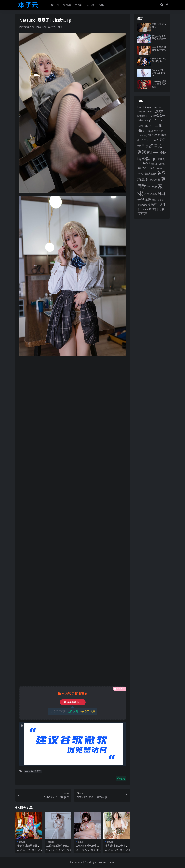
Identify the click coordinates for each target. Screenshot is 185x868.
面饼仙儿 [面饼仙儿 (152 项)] (155, 209)
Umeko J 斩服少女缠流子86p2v (159, 84)
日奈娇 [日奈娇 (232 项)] (147, 146)
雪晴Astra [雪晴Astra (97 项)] (142, 205)
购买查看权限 (73, 702)
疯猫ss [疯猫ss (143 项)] (142, 168)
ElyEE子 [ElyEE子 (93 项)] (158, 108)
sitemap (111, 862)
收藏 (121, 779)
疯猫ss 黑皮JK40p (159, 26)
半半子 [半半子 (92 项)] (157, 131)
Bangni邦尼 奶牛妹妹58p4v (159, 73)
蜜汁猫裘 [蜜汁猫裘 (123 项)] (152, 187)
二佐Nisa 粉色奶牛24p (87, 847)
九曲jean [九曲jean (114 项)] (149, 125)
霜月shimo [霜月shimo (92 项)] (143, 209)
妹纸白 (43, 27)
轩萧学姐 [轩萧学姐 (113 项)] (152, 194)
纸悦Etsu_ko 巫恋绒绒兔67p (159, 38)
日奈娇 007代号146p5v (159, 60)
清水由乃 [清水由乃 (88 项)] (155, 164)
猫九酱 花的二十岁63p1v (117, 847)
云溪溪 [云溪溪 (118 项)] (149, 131)
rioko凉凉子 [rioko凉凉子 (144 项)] (157, 115)
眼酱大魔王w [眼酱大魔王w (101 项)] (150, 173)
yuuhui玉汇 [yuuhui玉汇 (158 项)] (157, 120)
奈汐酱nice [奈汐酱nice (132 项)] (150, 135)
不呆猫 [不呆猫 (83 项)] (140, 126)
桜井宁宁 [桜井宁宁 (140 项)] (153, 153)
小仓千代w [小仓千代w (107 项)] (150, 140)
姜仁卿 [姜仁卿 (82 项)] (140, 140)
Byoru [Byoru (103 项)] (150, 108)
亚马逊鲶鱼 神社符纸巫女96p (159, 50)
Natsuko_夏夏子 (33, 771)
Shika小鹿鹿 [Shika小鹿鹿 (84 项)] (143, 120)
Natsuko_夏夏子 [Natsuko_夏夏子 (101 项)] (154, 111)
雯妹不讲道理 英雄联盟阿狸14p (29, 847)
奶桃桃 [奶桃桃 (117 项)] (162, 135)
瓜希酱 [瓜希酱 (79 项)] (162, 164)
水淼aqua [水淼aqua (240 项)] (150, 158)
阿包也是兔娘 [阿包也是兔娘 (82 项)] (158, 200)
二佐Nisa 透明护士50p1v (58, 847)
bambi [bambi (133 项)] (142, 107)
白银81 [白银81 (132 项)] (151, 168)
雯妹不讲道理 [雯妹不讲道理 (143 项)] (157, 204)
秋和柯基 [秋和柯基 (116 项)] (155, 180)
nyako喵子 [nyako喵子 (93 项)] (143, 116)
